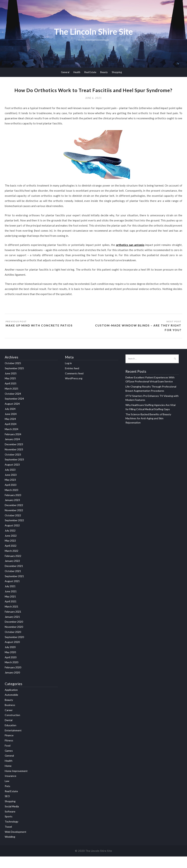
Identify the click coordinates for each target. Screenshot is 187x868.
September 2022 (14, 532)
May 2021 (10, 608)
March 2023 (12, 501)
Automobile (11, 706)
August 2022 (12, 537)
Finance (9, 747)
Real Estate (90, 72)
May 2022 (10, 552)
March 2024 (12, 441)
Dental (9, 732)
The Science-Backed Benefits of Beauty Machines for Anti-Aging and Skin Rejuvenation (148, 430)
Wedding (10, 848)
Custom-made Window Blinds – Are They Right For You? (143, 339)
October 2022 (13, 527)
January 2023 (12, 512)
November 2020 (14, 638)
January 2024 (12, 451)
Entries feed (72, 380)
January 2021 (12, 628)
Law (7, 792)
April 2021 (11, 613)
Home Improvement (16, 782)
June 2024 (11, 425)
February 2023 (13, 507)
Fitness (9, 752)
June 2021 (11, 603)
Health (77, 72)
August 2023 (12, 476)
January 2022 (12, 572)
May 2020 (10, 664)
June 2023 (11, 486)
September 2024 (14, 410)
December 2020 (14, 633)
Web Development (16, 843)
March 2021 (12, 618)
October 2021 (13, 583)
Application (11, 701)
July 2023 (10, 481)
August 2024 (12, 415)
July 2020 (10, 659)
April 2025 (11, 395)
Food (8, 757)
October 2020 (13, 643)
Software (10, 823)
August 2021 (12, 593)
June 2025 (11, 385)
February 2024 (13, 446)
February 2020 (13, 679)
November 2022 (14, 522)
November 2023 (14, 461)
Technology (12, 833)
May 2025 (10, 390)
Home (8, 777)
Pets (7, 798)
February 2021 (13, 623)
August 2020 (12, 654)
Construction (12, 727)
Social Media (12, 818)
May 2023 (10, 491)
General (65, 72)
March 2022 (12, 562)
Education (11, 737)
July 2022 (10, 542)
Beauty (104, 72)
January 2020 (12, 684)
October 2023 (13, 466)
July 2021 (10, 598)
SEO (7, 808)
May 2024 (10, 431)
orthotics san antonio (130, 256)
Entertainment (13, 742)
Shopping (117, 72)
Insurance (11, 787)
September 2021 (14, 588)
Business (10, 716)
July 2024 (10, 420)
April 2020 (11, 669)
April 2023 (11, 496)
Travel (8, 838)
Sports (9, 828)
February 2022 (13, 567)
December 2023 (14, 456)
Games (9, 762)
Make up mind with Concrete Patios (40, 337)
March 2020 (12, 674)
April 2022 (11, 557)
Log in (68, 375)
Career (9, 722)
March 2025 (12, 400)
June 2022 (11, 547)
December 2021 (14, 577)
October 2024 (13, 405)
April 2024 (11, 435)
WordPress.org (74, 390)
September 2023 (14, 471)
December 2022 (14, 517)
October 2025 (13, 375)
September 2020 (14, 648)
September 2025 (14, 380)
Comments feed (74, 385)
